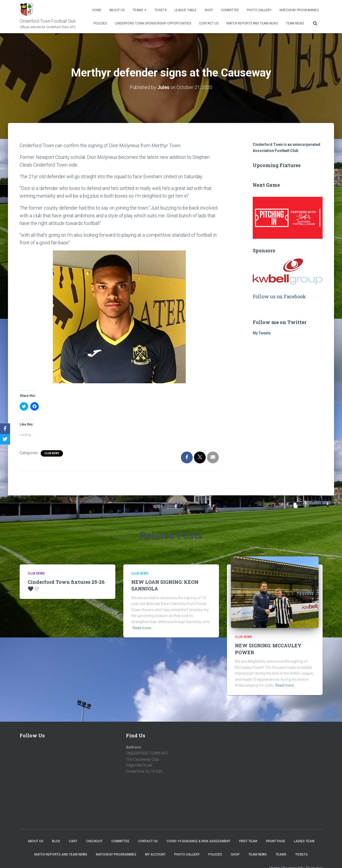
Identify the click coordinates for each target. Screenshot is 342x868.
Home (97, 10)
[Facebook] (5, 429)
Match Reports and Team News (252, 23)
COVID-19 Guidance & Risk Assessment (199, 841)
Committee (230, 10)
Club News (52, 453)
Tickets (161, 10)
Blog (56, 841)
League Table (186, 10)
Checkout (94, 841)
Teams (140, 10)
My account (155, 854)
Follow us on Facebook (279, 296)
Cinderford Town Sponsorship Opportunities (153, 23)
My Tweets (262, 333)
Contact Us (209, 23)
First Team (248, 841)
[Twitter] (5, 439)
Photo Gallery (259, 10)
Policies (100, 23)
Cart (73, 841)
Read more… (143, 628)
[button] (119, 317)
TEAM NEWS (295, 23)
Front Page (276, 841)
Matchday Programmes (299, 10)
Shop (209, 10)
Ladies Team (304, 841)
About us (117, 10)
